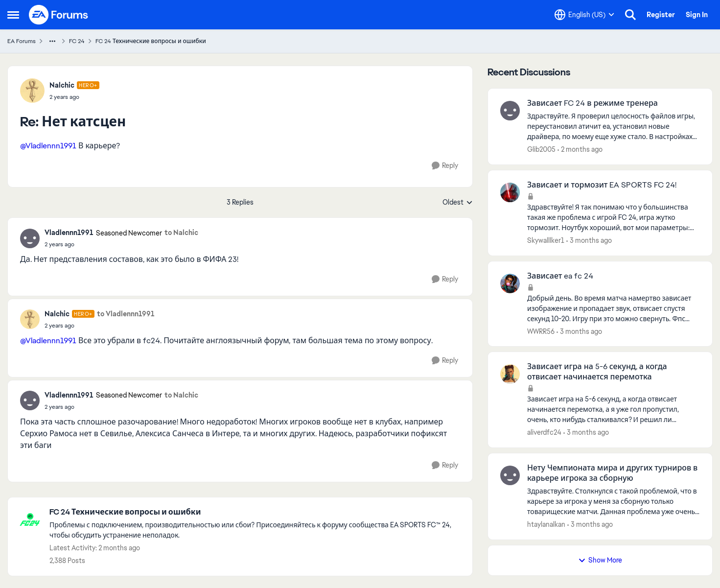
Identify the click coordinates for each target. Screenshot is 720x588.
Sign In (697, 15)
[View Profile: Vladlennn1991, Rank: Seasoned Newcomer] (30, 238)
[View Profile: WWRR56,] (510, 283)
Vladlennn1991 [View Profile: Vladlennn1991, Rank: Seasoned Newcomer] (69, 233)
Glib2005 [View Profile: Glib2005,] (541, 149)
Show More (600, 560)
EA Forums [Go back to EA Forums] (22, 41)
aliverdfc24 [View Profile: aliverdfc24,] (544, 432)
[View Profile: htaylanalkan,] (510, 475)
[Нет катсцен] (74, 97)
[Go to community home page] (59, 15)
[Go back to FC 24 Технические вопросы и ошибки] (256, 512)
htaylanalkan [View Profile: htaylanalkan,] (546, 524)
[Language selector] (584, 15)
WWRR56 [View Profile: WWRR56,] (541, 331)
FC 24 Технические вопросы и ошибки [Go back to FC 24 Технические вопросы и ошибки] (151, 41)
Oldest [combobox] (458, 203)
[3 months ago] (589, 241)
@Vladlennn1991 (48, 146)
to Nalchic (181, 233)
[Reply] (445, 166)
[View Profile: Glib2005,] (510, 111)
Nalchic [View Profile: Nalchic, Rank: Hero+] (62, 85)
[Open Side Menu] (13, 15)
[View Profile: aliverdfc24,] (510, 374)
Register (661, 15)
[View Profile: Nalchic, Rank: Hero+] (32, 91)
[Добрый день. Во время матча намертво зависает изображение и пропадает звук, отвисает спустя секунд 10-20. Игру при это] (614, 308)
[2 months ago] (580, 150)
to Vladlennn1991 (126, 314)
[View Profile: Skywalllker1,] (510, 192)
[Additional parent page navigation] (52, 41)
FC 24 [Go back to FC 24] (77, 41)
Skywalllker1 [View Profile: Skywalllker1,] (546, 240)
